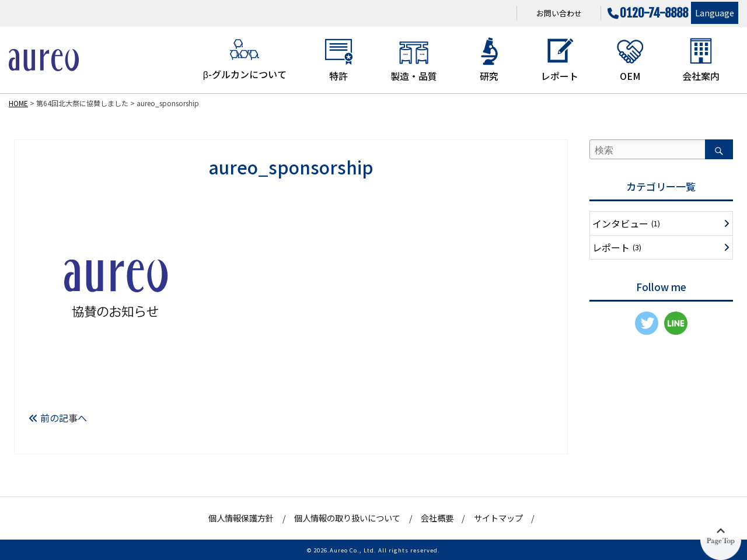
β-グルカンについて (245, 59)
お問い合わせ (559, 13)
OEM (630, 60)
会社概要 (437, 518)
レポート (560, 60)
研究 (489, 60)
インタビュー (626, 223)
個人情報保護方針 (241, 518)
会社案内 (701, 60)
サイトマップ (498, 518)
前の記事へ (58, 418)
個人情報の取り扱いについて (347, 518)
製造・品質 (414, 60)
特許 (338, 60)
